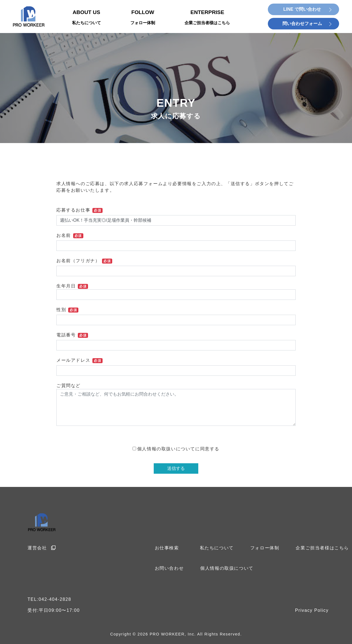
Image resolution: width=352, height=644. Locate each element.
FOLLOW (143, 18)
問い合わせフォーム (302, 24)
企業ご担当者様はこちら (322, 548)
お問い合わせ (169, 568)
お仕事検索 (167, 548)
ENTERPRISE (207, 18)
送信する (176, 468)
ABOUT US (86, 18)
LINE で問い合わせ (302, 9)
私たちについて (217, 548)
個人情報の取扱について (227, 568)
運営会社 (42, 548)
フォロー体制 (265, 548)
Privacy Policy (312, 610)
